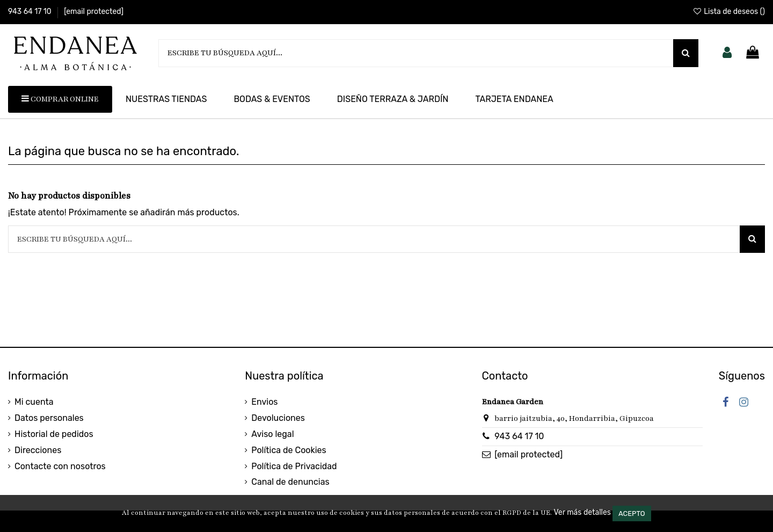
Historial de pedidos (54, 434)
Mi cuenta (34, 402)
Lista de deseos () (729, 12)
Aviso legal (272, 434)
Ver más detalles (582, 512)
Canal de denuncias (290, 482)
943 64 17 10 (31, 12)
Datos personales (49, 418)
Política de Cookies (289, 450)
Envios (264, 402)
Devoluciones (278, 418)
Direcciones (38, 450)
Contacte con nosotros (60, 466)
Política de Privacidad (294, 466)
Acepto (632, 513)
